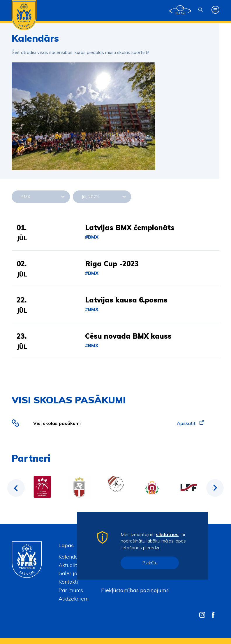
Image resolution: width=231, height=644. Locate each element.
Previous (16, 488)
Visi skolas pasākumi (57, 423)
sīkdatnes (167, 534)
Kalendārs (70, 557)
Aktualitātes (73, 565)
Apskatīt (190, 423)
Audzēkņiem (74, 599)
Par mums (71, 590)
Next (215, 488)
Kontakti (68, 582)
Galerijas (69, 573)
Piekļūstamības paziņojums (135, 590)
